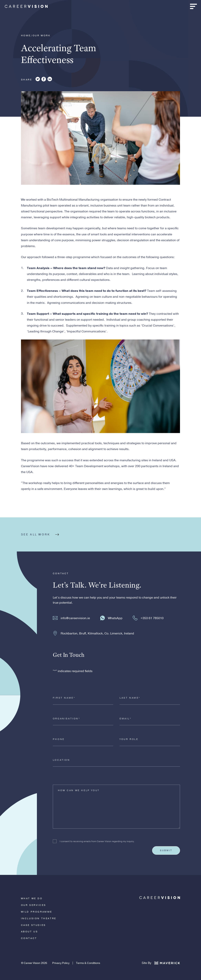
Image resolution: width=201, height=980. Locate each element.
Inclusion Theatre (39, 918)
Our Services (34, 905)
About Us (30, 932)
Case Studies (33, 925)
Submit (166, 850)
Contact (29, 938)
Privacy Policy (61, 963)
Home (26, 35)
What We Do (32, 898)
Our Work (42, 35)
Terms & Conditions (88, 963)
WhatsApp (115, 618)
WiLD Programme (37, 912)
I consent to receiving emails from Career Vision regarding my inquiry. (97, 841)
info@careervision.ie (75, 618)
